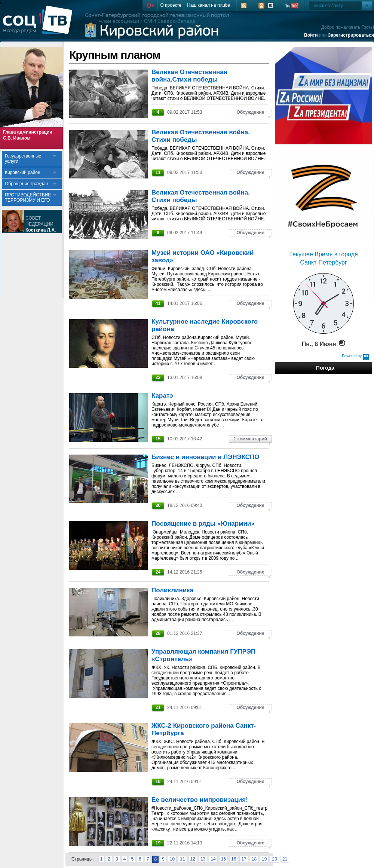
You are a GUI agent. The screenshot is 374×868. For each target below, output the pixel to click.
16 (234, 859)
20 (274, 859)
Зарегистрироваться (351, 35)
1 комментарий (250, 439)
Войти (311, 35)
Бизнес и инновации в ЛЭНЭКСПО (206, 457)
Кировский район (23, 172)
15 (223, 859)
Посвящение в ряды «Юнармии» (203, 524)
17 (244, 859)
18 (254, 859)
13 (203, 859)
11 (182, 859)
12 (193, 859)
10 (172, 859)
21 (285, 859)
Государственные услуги (23, 159)
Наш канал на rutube (209, 5)
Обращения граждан (26, 184)
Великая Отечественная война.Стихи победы (189, 76)
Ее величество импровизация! (200, 800)
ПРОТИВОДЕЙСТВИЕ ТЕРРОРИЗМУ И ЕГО (28, 198)
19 (264, 859)
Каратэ (162, 396)
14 (213, 859)
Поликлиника (172, 590)
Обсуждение (250, 112)
